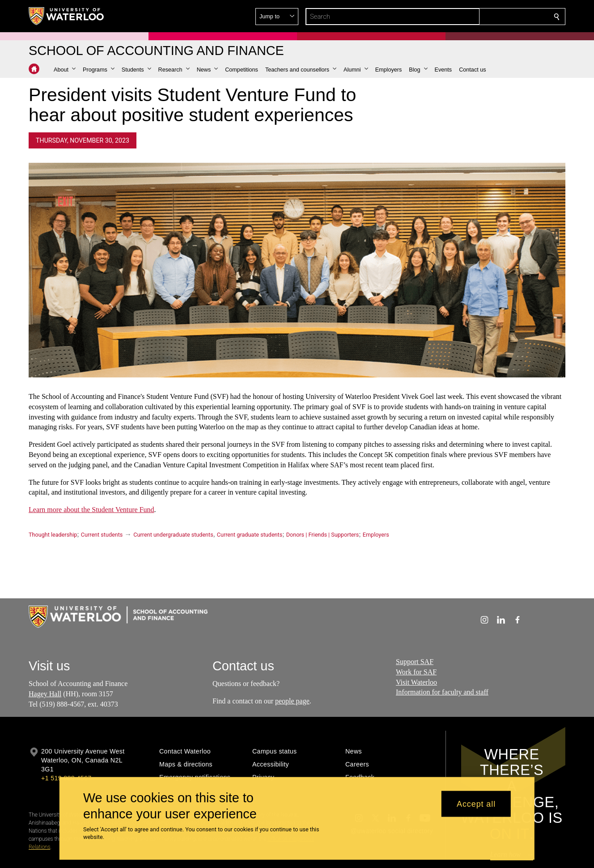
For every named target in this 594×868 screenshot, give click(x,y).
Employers (376, 535)
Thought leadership (53, 535)
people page (292, 701)
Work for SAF (416, 672)
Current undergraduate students (173, 535)
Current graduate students (250, 535)
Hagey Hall (45, 694)
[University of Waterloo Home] (67, 16)
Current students (102, 535)
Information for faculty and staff (442, 692)
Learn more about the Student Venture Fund (91, 510)
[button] (492, 17)
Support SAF (415, 662)
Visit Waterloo (416, 682)
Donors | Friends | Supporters (323, 535)
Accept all (476, 804)
